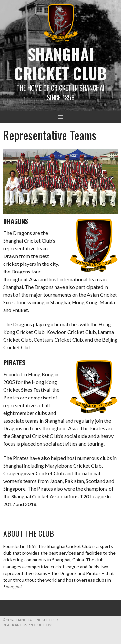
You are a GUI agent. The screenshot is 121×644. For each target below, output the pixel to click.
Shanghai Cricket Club (60, 63)
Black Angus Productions (28, 625)
